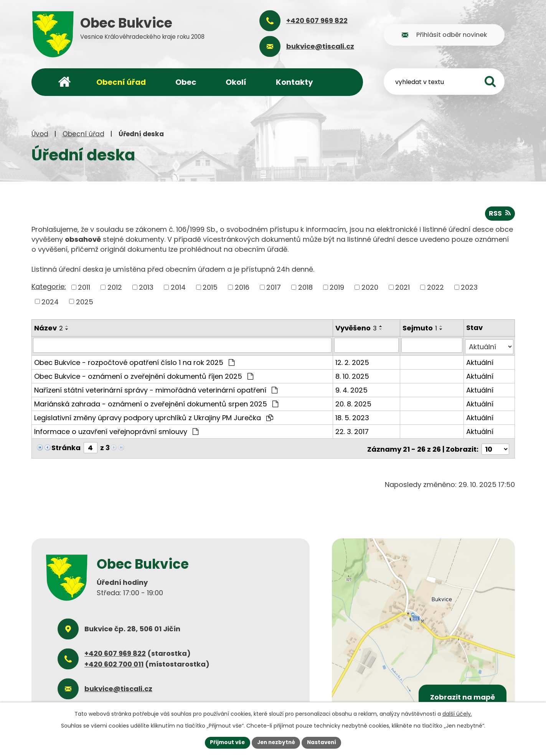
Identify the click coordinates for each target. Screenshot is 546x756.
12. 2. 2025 (353, 360)
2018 (305, 287)
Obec (186, 82)
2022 (435, 287)
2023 (469, 287)
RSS (500, 213)
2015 (210, 287)
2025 (85, 301)
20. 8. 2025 (354, 402)
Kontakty (294, 82)
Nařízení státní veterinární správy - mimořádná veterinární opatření (156, 388)
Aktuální (480, 360)
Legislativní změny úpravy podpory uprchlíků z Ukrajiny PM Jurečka (154, 415)
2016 (242, 287)
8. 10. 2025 (353, 374)
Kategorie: (49, 286)
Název (49, 328)
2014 (178, 287)
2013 (146, 287)
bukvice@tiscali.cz (118, 685)
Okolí (236, 82)
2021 (402, 287)
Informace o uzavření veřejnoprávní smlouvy (116, 429)
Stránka (66, 445)
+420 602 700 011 (114, 660)
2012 (115, 287)
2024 (50, 301)
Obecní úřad (83, 134)
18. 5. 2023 (353, 415)
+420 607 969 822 (115, 650)
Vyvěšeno (356, 328)
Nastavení (324, 742)
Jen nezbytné (276, 742)
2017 (274, 287)
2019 (337, 287)
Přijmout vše (225, 742)
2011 (84, 287)
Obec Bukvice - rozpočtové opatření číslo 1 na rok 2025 (134, 360)
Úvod (40, 134)
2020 (370, 287)
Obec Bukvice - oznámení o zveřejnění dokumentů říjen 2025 (144, 374)
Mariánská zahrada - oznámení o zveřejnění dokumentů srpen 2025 (156, 402)
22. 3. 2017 (352, 429)
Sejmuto (421, 328)
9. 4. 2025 (352, 388)
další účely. (457, 713)
